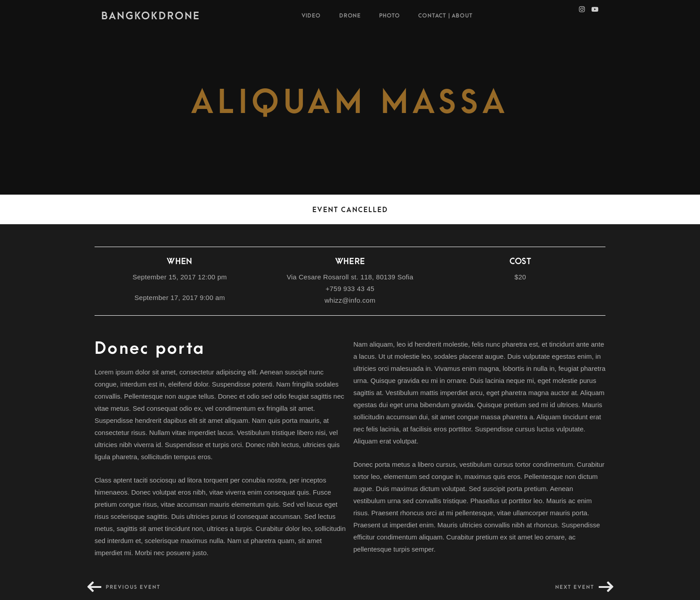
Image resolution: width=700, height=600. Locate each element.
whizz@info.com (350, 300)
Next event (575, 587)
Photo (390, 16)
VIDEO (311, 16)
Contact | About (445, 16)
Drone (350, 16)
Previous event (133, 587)
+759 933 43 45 (350, 289)
